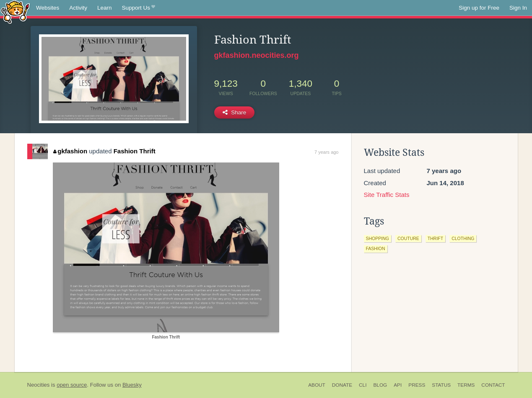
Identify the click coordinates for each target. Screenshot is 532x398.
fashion (376, 248)
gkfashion (70, 151)
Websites (48, 8)
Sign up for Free (479, 8)
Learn (105, 8)
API (398, 385)
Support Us (139, 8)
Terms (466, 385)
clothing (463, 238)
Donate (342, 385)
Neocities (39, 385)
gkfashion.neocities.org (257, 55)
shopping (378, 238)
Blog (380, 385)
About (317, 385)
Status (441, 385)
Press (417, 385)
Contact (493, 385)
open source (72, 385)
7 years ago (326, 152)
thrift (435, 238)
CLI (363, 385)
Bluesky (132, 385)
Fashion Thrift (135, 151)
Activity (78, 8)
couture (408, 238)
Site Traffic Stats (387, 195)
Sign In (518, 8)
